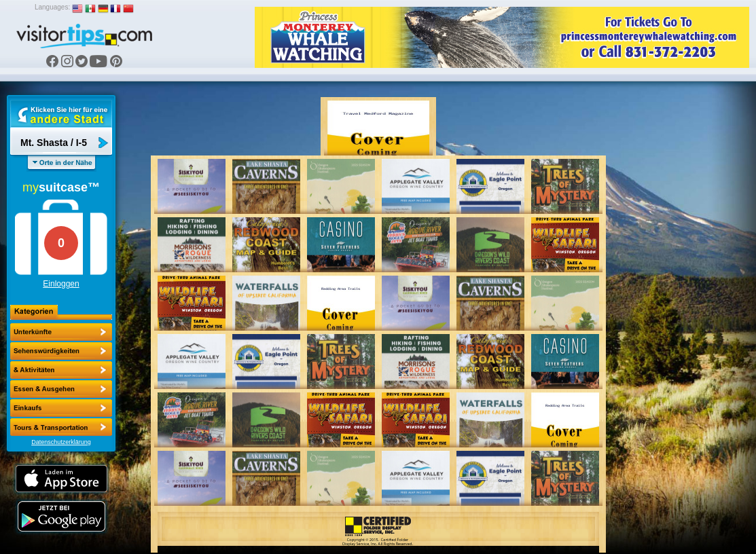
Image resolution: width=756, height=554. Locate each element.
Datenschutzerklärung (61, 442)
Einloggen (61, 284)
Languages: (52, 7)
